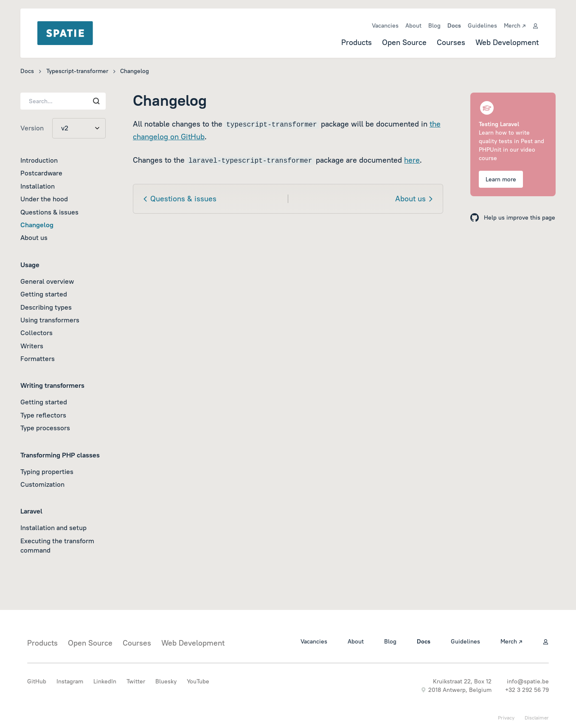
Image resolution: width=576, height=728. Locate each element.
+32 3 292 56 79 (527, 690)
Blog (434, 25)
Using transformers (50, 320)
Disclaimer (537, 718)
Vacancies (385, 25)
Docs (454, 25)
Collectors (37, 333)
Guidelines (482, 25)
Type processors (45, 428)
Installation (38, 186)
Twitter (136, 681)
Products (357, 42)
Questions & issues (49, 212)
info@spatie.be (528, 681)
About (413, 25)
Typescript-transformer (77, 71)
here (412, 160)
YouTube (198, 681)
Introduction (39, 160)
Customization (42, 484)
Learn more (501, 179)
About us (34, 237)
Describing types (46, 307)
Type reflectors (43, 415)
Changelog (37, 225)
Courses (451, 42)
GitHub (37, 681)
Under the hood (44, 199)
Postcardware (41, 173)
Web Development (507, 42)
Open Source (404, 42)
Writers (32, 346)
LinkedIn (105, 681)
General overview (47, 281)
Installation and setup (53, 528)
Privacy (506, 718)
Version (32, 128)
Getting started (44, 294)
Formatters (38, 358)
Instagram (70, 681)
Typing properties (47, 471)
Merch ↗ (515, 25)
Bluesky (166, 681)
